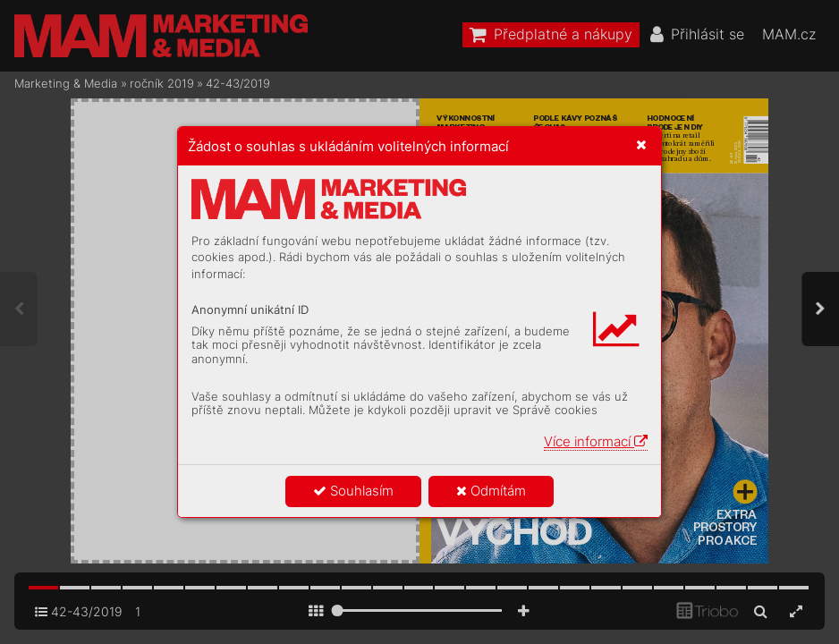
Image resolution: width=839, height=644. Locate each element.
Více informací (596, 441)
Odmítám (491, 491)
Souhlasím (353, 491)
